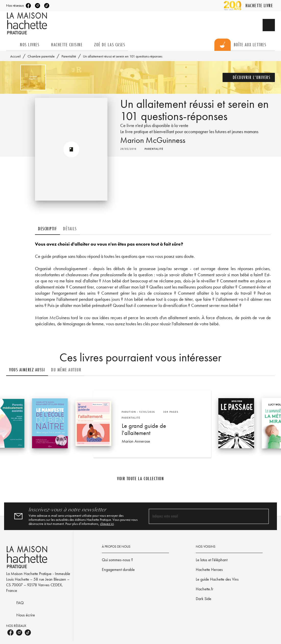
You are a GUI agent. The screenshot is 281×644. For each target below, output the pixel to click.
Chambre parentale (41, 56)
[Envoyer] (263, 516)
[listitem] (28, 6)
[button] (249, 77)
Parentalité (69, 56)
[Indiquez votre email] (203, 516)
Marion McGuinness (153, 140)
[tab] (11, 45)
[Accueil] (28, 23)
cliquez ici (107, 524)
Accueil (15, 56)
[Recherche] (269, 25)
